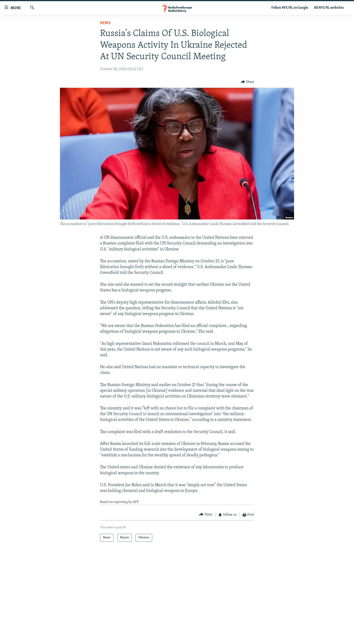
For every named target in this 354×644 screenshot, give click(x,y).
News (105, 23)
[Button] (247, 82)
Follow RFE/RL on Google (290, 8)
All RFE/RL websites (329, 8)
